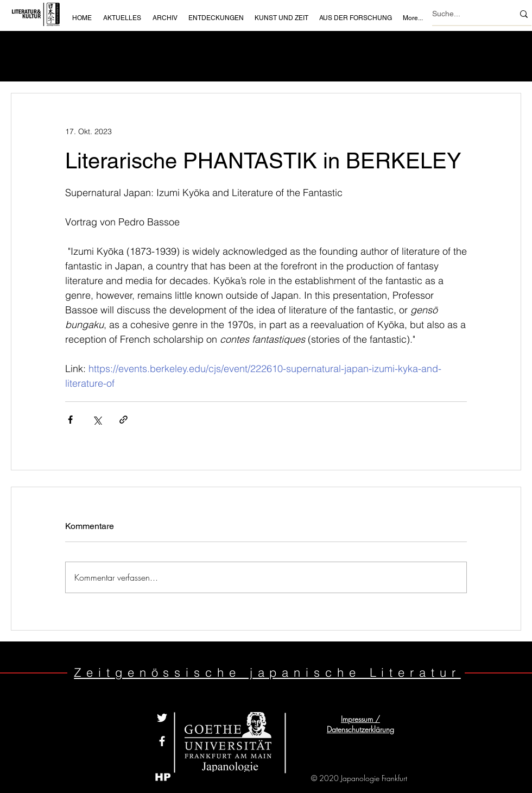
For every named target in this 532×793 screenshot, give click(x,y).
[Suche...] (465, 14)
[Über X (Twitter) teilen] (97, 420)
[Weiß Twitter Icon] (162, 718)
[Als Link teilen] (123, 420)
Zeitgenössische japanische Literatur (267, 672)
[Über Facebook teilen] (70, 420)
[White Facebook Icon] (162, 741)
